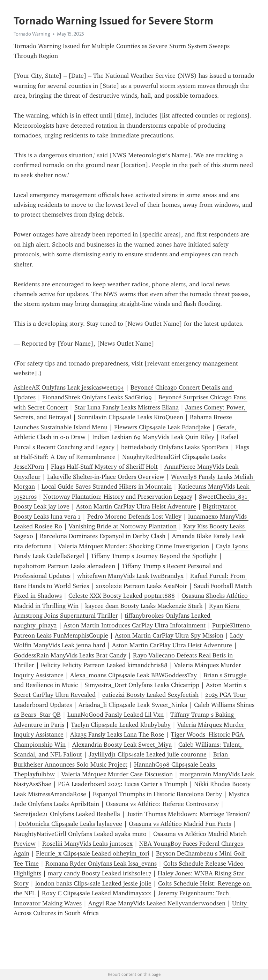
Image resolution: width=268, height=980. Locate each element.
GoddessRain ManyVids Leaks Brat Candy (70, 655)
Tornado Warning (32, 34)
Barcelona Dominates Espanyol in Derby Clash (103, 536)
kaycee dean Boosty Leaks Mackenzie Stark (144, 606)
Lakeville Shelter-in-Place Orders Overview (106, 477)
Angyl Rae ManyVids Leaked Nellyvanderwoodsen (157, 903)
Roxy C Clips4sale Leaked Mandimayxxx (96, 893)
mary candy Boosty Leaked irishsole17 (99, 873)
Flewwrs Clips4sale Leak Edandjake (162, 427)
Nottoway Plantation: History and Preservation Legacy (118, 497)
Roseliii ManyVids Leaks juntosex (87, 844)
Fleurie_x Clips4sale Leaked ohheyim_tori (93, 853)
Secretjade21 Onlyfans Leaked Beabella (67, 814)
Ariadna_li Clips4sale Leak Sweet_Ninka (133, 705)
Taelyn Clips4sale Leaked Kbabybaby (121, 725)
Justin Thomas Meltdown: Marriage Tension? (188, 814)
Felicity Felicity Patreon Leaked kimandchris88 (104, 665)
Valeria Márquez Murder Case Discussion (117, 774)
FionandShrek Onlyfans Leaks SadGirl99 (97, 397)
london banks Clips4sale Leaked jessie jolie (93, 883)
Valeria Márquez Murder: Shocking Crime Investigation (134, 546)
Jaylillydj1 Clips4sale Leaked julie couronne (148, 754)
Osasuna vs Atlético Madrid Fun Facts (180, 824)
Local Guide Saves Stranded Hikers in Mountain (107, 487)
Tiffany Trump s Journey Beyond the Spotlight (154, 556)
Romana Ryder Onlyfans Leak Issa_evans (101, 864)
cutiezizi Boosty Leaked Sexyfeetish (150, 695)
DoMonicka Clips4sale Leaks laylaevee (70, 824)
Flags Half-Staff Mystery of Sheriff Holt (104, 467)
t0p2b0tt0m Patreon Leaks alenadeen (64, 566)
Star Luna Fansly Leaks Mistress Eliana (126, 407)
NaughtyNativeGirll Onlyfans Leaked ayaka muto (80, 834)
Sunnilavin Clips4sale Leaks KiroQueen (131, 417)
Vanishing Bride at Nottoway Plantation (123, 526)
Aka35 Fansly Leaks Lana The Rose (117, 734)
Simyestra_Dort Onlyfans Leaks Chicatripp (142, 685)
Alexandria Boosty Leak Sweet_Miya (122, 745)
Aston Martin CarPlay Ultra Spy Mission (169, 635)
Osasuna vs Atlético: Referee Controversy (162, 804)
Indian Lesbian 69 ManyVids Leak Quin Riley (153, 437)
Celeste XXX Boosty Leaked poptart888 (122, 596)
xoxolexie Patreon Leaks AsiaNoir (141, 586)
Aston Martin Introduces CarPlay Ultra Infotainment (135, 625)
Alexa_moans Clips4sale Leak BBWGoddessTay (133, 675)
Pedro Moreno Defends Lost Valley (134, 517)
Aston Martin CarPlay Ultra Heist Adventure (136, 506)
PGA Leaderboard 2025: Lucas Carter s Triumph (123, 784)
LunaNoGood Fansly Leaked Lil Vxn (116, 715)
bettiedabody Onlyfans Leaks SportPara (175, 447)
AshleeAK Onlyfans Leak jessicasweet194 (69, 387)
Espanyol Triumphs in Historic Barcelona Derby (157, 794)
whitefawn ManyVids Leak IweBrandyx (130, 576)
